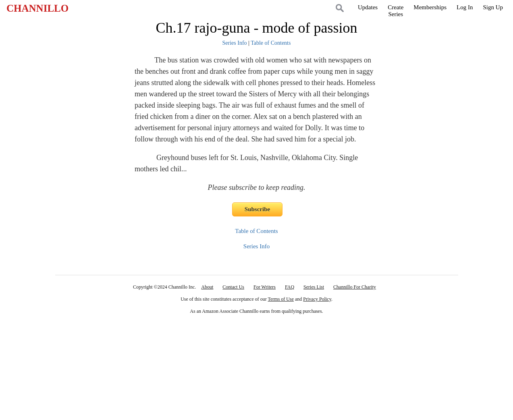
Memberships (430, 7)
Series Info (235, 43)
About (207, 287)
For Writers (265, 287)
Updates (368, 7)
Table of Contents (271, 43)
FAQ (290, 287)
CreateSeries (396, 11)
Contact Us (233, 287)
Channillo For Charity (355, 287)
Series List (314, 287)
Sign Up (493, 7)
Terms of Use (281, 299)
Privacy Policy (317, 299)
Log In (465, 7)
